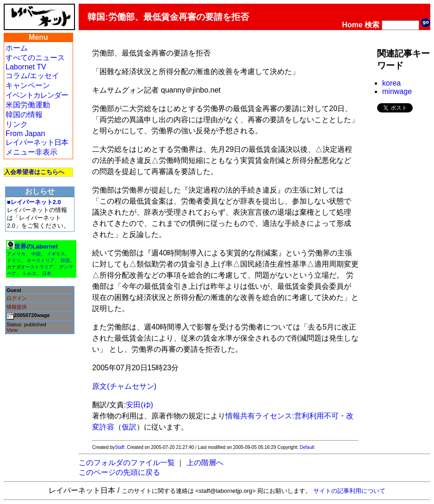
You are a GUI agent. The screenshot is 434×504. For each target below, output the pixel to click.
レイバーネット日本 (37, 142)
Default (307, 447)
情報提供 (17, 307)
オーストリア (41, 260)
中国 (36, 254)
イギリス (56, 254)
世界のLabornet (36, 246)
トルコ (29, 273)
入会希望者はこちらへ (34, 172)
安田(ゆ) (139, 405)
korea (391, 83)
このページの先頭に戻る (119, 472)
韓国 (65, 260)
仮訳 (129, 427)
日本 (47, 273)
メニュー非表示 (31, 152)
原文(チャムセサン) (124, 386)
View (12, 330)
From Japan (25, 134)
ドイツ (14, 260)
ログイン (17, 298)
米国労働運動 (28, 105)
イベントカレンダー (37, 95)
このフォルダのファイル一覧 (127, 463)
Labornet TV (26, 67)
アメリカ (16, 254)
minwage (397, 91)
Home (352, 25)
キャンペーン (28, 85)
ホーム (17, 48)
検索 (372, 25)
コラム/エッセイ (32, 76)
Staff (119, 447)
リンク (17, 124)
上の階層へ (205, 463)
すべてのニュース (35, 58)
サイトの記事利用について (349, 491)
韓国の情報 (24, 115)
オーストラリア (37, 267)
